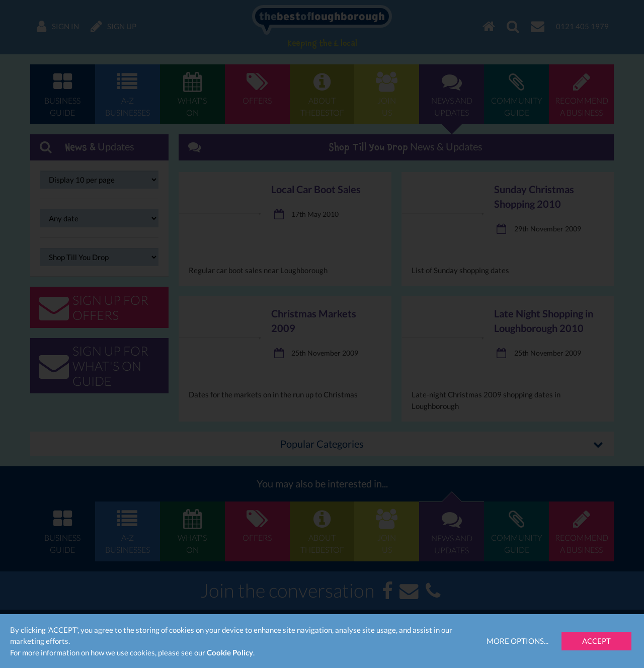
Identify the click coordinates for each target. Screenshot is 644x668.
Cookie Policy (230, 652)
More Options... (517, 641)
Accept (596, 641)
